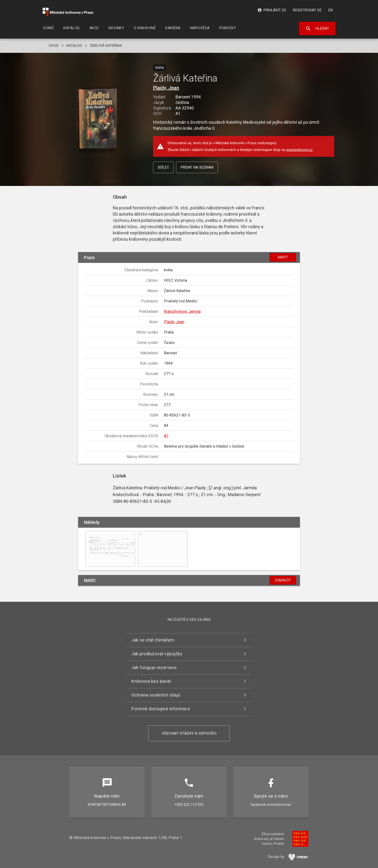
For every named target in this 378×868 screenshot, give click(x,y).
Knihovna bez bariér (151, 681)
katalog (74, 46)
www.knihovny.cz (299, 150)
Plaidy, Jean (166, 88)
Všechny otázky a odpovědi (189, 733)
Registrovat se (307, 10)
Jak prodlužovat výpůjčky (157, 654)
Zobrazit (283, 580)
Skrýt (283, 257)
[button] (97, 119)
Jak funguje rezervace (154, 667)
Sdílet (163, 167)
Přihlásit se (272, 10)
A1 (166, 436)
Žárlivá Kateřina (106, 46)
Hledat (317, 29)
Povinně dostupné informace (161, 709)
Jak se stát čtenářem (153, 640)
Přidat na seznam (197, 167)
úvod (54, 46)
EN (331, 10)
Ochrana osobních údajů (156, 695)
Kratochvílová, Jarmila (182, 311)
